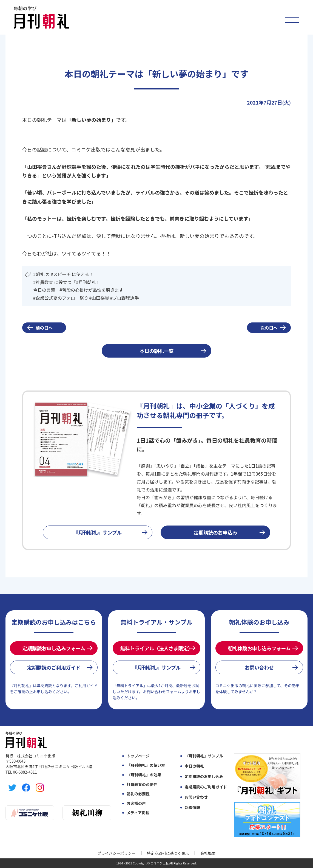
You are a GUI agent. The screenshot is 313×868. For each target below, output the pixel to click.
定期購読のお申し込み (204, 776)
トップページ (138, 756)
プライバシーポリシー (116, 853)
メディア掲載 (138, 813)
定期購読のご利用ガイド (54, 667)
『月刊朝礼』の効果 (144, 775)
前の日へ (44, 328)
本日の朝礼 (194, 766)
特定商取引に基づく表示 (168, 853)
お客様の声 (136, 803)
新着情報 (192, 807)
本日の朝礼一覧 (156, 351)
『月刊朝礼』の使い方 (146, 765)
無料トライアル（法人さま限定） (156, 648)
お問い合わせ (259, 667)
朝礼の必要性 (138, 794)
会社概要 (208, 853)
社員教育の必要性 (142, 784)
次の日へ (269, 328)
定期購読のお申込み (216, 532)
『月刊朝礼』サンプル (98, 532)
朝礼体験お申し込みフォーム (259, 648)
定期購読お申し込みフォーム (54, 648)
